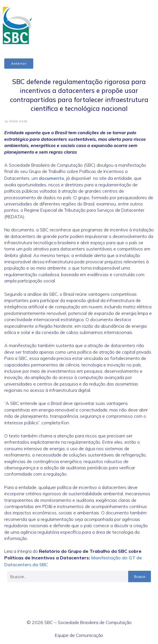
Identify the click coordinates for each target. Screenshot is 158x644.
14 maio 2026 (16, 121)
